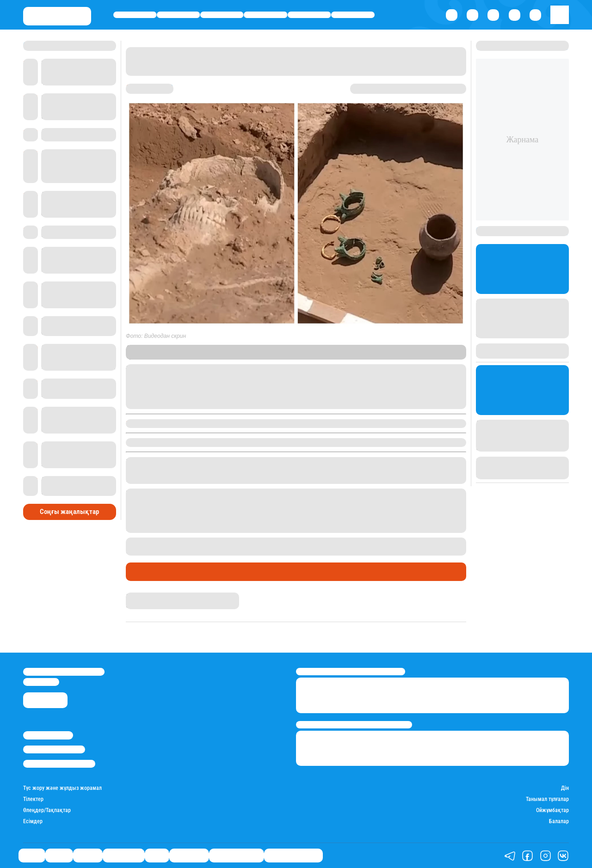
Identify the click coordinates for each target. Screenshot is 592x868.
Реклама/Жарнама (54, 749)
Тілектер (33, 799)
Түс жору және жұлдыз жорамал (62, 788)
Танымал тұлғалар (547, 799)
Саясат (135, 15)
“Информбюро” (293, 356)
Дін (565, 788)
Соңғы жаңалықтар (69, 512)
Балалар (559, 822)
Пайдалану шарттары (59, 764)
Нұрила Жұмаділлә (151, 596)
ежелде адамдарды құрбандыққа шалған (394, 542)
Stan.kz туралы (48, 735)
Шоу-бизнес (353, 15)
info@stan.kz (41, 682)
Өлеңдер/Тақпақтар (47, 810)
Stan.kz (161, 356)
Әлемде (222, 15)
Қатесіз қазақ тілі (236, 856)
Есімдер (33, 822)
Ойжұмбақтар (552, 810)
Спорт (309, 15)
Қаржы (179, 15)
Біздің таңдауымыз (293, 856)
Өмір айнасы (266, 15)
